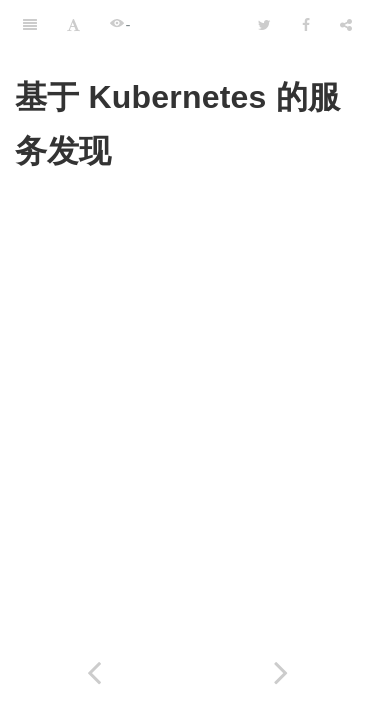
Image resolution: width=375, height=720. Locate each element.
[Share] (346, 25)
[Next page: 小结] (282, 672)
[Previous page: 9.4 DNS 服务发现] (94, 672)
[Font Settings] (73, 25)
